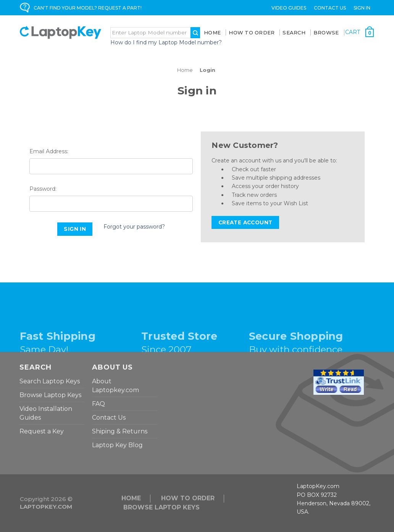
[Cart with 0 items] (360, 33)
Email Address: (49, 151)
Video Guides (289, 8)
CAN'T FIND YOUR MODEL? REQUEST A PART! (88, 8)
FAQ (98, 404)
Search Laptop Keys (50, 381)
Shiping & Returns (120, 431)
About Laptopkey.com (115, 386)
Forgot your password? (134, 227)
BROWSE (326, 32)
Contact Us (330, 8)
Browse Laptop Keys (50, 395)
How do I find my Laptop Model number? (166, 42)
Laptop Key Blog (117, 445)
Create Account (245, 222)
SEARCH (294, 32)
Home (212, 32)
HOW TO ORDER (188, 498)
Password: (43, 189)
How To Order (252, 32)
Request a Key (42, 431)
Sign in (362, 8)
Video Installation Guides (46, 413)
